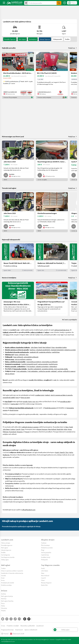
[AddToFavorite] (31, 55)
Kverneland (13, 432)
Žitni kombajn (45, 545)
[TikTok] (15, 619)
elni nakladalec (22, 371)
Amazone (20, 432)
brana (16, 355)
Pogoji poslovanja (7, 630)
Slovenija (4, 608)
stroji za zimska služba (61, 369)
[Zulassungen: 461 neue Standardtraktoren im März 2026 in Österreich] (18, 299)
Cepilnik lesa (45, 555)
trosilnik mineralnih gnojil (29, 364)
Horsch (27, 432)
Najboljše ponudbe (9, 48)
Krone (70, 429)
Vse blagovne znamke (8, 557)
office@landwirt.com (29, 510)
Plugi (43, 550)
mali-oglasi (22, 39)
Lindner (13, 429)
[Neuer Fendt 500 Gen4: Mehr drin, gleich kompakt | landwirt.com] (18, 258)
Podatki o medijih (13, 626)
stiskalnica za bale (70, 350)
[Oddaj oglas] (65, 3)
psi (37, 401)
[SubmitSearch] (59, 3)
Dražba (67, 39)
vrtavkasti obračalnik (57, 350)
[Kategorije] (25, 619)
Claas (53, 347)
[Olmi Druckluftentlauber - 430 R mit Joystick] (18, 75)
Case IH (18, 429)
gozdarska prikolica (45, 352)
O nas (3, 626)
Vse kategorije (6, 555)
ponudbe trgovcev (10, 39)
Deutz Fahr (60, 429)
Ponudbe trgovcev (7, 545)
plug (27, 355)
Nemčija (4, 599)
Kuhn (66, 429)
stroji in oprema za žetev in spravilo (62, 395)
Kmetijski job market (8, 583)
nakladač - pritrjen (57, 371)
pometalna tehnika (48, 369)
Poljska (3, 610)
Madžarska (6, 455)
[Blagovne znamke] (29, 619)
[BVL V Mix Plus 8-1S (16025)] (52, 75)
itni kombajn (31, 366)
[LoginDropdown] (72, 3)
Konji (3, 578)
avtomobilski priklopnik (31, 357)
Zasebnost (40, 626)
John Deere (34, 347)
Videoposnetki (58, 39)
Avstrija (4, 594)
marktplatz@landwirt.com (8, 641)
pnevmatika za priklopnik (50, 362)
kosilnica (33, 350)
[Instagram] (7, 619)
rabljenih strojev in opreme (30, 427)
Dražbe (3, 552)
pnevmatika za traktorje (34, 362)
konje (30, 401)
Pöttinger (6, 432)
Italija (71, 452)
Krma (3, 580)
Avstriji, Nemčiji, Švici (62, 452)
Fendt (40, 347)
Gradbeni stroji (46, 557)
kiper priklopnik (18, 357)
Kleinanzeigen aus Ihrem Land (13, 136)
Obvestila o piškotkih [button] (28, 626)
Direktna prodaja (6, 585)
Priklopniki (44, 560)
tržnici (8, 335)
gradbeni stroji (40, 395)
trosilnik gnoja (53, 364)
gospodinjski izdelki (9, 397)
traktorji (48, 395)
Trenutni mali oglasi (9, 188)
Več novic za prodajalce (70, 320)
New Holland (46, 347)
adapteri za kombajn (42, 366)
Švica (3, 603)
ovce (34, 401)
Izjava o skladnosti (31, 630)
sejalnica (29, 359)
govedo (25, 401)
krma (17, 397)
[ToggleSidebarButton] (4, 3)
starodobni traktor (61, 347)
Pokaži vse (73, 48)
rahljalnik (22, 355)
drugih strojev (14, 410)
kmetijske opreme (50, 408)
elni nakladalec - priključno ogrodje (39, 371)
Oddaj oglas (5, 560)
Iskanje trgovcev (45, 39)
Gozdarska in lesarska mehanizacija (12, 573)
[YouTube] (3, 619)
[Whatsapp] (19, 619)
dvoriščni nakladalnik (34, 369)
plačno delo (15, 404)
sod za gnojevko (43, 364)
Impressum (19, 630)
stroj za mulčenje (20, 359)
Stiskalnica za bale (47, 548)
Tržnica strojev (6, 543)
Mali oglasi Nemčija (7, 601)
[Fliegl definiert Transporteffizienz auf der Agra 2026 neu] (52, 299)
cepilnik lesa (56, 352)
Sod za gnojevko (46, 552)
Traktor (3, 568)
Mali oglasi (5, 548)
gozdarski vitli (34, 352)
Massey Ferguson (42, 429)
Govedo (4, 575)
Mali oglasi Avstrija (7, 596)
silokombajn (53, 366)
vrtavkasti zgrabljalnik (43, 350)
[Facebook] (11, 619)
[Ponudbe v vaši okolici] (26, 3)
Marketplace (33, 39)
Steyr (67, 427)
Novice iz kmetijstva (9, 278)
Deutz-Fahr (44, 585)
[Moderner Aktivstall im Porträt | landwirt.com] (52, 258)
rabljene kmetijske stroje (62, 330)
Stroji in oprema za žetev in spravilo (12, 571)
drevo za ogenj (25, 397)
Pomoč (5, 634)
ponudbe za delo (65, 401)
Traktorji (44, 543)
